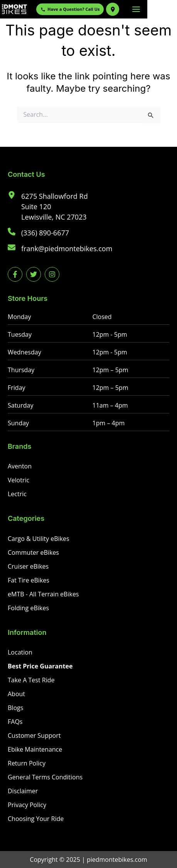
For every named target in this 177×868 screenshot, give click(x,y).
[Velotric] (19, 480)
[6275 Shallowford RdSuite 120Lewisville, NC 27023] (48, 207)
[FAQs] (15, 722)
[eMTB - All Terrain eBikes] (43, 594)
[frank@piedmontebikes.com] (60, 249)
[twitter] (34, 274)
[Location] (20, 652)
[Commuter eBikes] (33, 552)
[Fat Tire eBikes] (29, 580)
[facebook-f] (15, 274)
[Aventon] (20, 466)
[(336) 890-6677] (38, 233)
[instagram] (52, 274)
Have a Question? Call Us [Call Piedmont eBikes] (95, 9)
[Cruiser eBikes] (28, 566)
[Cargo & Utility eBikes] (39, 539)
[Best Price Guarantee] (40, 666)
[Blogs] (15, 708)
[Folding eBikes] (28, 608)
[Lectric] (17, 494)
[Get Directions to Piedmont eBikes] (137, 9)
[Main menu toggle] (166, 9)
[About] (16, 694)
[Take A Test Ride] (31, 680)
